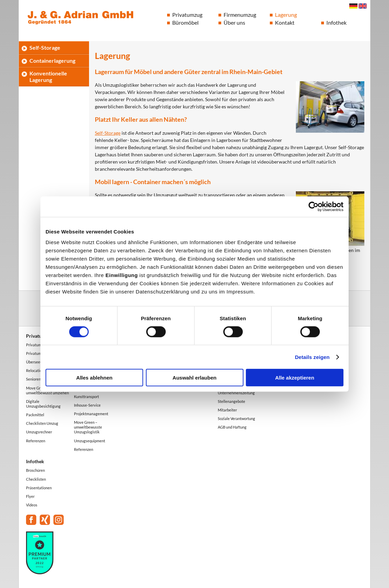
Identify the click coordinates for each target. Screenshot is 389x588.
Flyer (30, 496)
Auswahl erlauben (194, 378)
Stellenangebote (231, 401)
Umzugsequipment (90, 441)
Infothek (336, 22)
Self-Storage (108, 133)
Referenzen (36, 441)
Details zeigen (312, 357)
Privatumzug (187, 15)
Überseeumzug (39, 362)
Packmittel (35, 415)
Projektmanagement (91, 414)
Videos (32, 505)
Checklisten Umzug (42, 423)
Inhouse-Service (87, 405)
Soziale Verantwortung (236, 418)
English (363, 6)
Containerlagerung (52, 61)
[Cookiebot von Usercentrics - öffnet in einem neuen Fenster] (313, 206)
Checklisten (36, 479)
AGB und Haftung (232, 427)
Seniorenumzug (39, 379)
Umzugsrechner (39, 432)
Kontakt (285, 22)
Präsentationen (39, 488)
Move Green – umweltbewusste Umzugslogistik (88, 427)
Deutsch (353, 6)
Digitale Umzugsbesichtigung (43, 404)
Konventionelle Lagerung (48, 76)
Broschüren (35, 470)
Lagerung (286, 15)
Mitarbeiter (227, 410)
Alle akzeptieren (294, 378)
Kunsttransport (86, 397)
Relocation (35, 370)
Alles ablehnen (95, 378)
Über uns (234, 22)
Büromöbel (185, 22)
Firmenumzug (240, 15)
